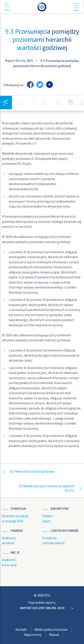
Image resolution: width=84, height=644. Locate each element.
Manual (54, 635)
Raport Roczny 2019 (19, 61)
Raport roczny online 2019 (42, 608)
